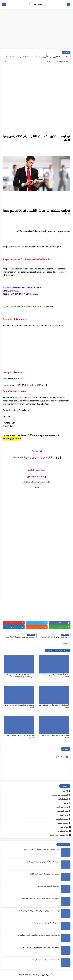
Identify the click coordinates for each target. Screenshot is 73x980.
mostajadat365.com (27, 975)
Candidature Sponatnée (59, 835)
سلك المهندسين (62, 811)
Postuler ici (36, 451)
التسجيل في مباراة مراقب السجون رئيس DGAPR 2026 (41, 898)
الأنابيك (66, 52)
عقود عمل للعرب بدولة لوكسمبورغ (48, 886)
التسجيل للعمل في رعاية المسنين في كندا (46, 960)
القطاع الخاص (63, 799)
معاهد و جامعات (63, 823)
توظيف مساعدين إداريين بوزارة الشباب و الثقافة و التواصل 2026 (38, 911)
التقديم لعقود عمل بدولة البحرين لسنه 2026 (45, 874)
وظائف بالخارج (63, 831)
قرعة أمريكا (64, 815)
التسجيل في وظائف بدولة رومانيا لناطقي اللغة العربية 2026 (40, 947)
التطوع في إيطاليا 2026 (60, 795)
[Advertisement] (36, 30)
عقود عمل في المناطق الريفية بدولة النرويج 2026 (43, 862)
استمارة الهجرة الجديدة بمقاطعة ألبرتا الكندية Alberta (42, 850)
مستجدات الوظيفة (62, 819)
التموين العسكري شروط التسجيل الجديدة (46, 923)
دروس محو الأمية (62, 807)
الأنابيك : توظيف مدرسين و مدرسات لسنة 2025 (32, 457)
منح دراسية (64, 827)
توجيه (66, 803)
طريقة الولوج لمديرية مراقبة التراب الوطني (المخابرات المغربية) (38, 935)
